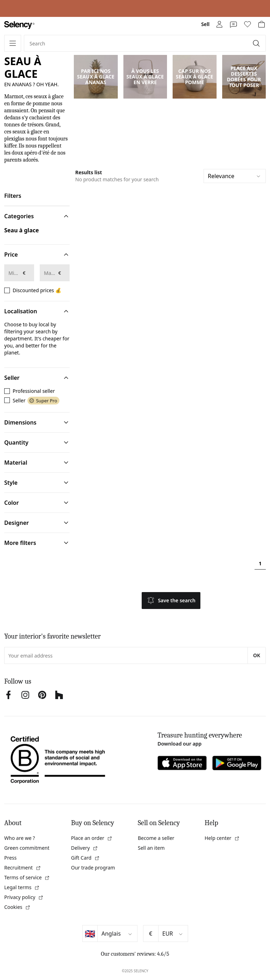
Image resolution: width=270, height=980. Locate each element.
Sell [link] (205, 24)
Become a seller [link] (156, 838)
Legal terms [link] (22, 887)
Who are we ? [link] (20, 838)
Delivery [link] (85, 848)
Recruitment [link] (23, 868)
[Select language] (117, 934)
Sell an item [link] (151, 848)
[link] (19, 25)
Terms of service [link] (27, 877)
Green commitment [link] (27, 848)
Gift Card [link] (85, 858)
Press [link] (10, 858)
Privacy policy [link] (24, 897)
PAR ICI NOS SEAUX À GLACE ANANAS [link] (96, 77)
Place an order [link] (92, 838)
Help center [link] (222, 838)
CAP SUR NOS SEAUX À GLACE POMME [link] (194, 77)
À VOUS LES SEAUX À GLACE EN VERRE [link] (145, 77)
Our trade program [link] (93, 868)
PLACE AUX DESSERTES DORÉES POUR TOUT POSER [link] (244, 77)
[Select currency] (173, 934)
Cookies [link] (17, 907)
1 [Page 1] (260, 563)
